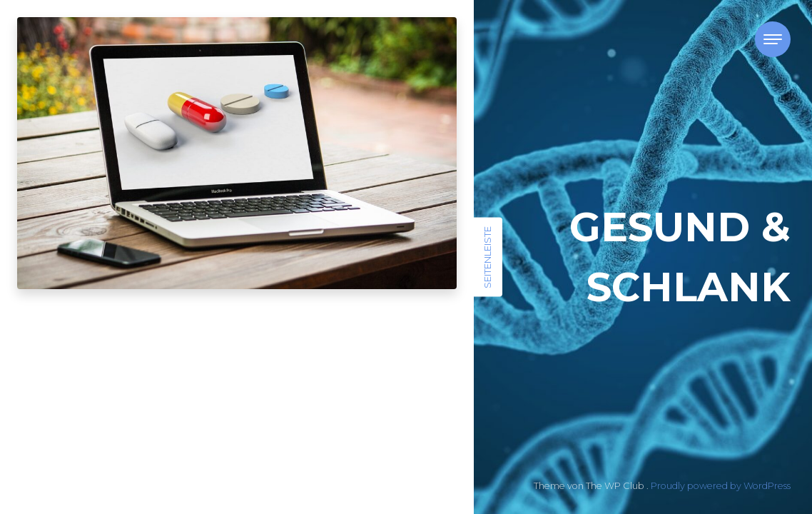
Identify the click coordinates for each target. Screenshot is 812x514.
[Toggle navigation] (773, 39)
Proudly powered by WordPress (721, 486)
